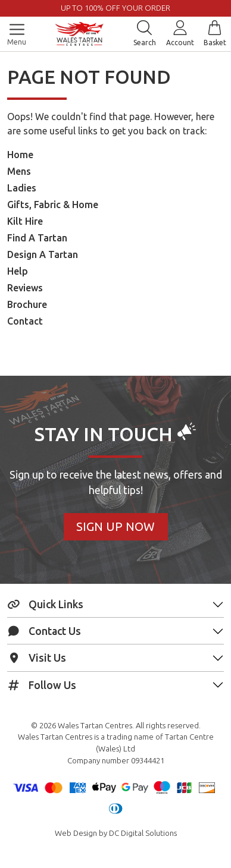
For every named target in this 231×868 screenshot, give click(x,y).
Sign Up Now (115, 526)
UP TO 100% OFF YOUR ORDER (115, 8)
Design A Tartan (43, 254)
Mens (19, 171)
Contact (25, 321)
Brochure (27, 304)
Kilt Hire (25, 221)
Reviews (25, 288)
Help (18, 271)
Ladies (22, 188)
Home (20, 155)
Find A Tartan (37, 238)
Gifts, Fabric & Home (53, 205)
